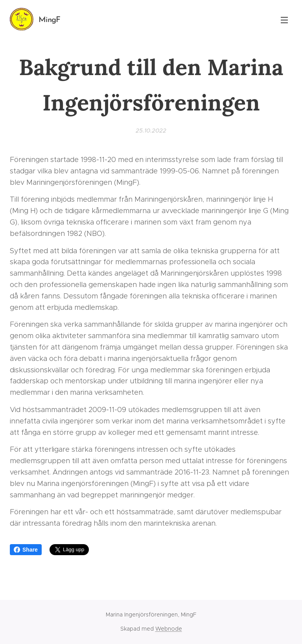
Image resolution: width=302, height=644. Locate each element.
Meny (284, 20)
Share (26, 550)
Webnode (169, 629)
